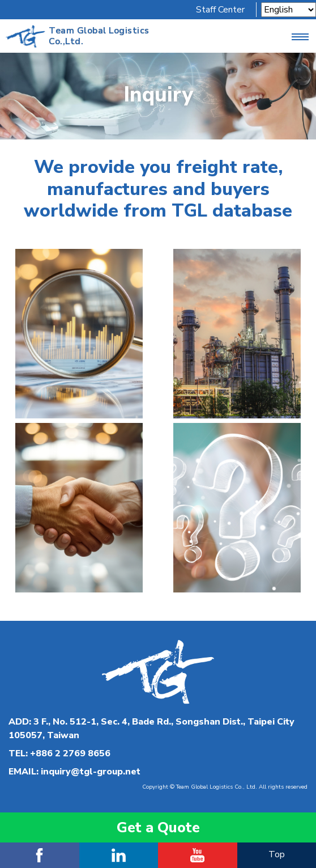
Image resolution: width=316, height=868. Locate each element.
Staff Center (220, 10)
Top (277, 854)
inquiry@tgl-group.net (91, 772)
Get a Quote (158, 827)
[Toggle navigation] (300, 36)
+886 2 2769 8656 (70, 753)
